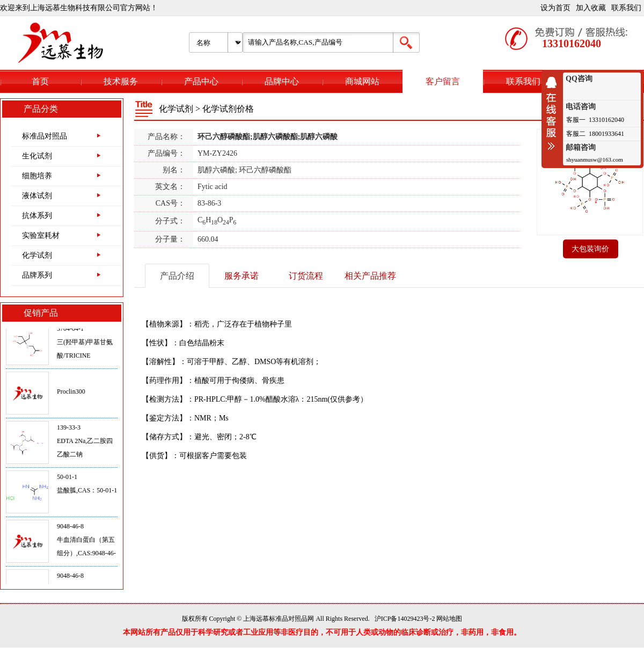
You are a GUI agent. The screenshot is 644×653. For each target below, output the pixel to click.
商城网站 (362, 81)
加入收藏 (591, 8)
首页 (40, 81)
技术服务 (121, 81)
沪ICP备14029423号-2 (405, 619)
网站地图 (449, 619)
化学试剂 (37, 255)
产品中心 (201, 81)
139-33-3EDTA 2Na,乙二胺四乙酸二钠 (85, 444)
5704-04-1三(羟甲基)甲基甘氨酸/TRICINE (85, 345)
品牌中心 (282, 81)
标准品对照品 (45, 136)
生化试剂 (37, 156)
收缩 (554, 113)
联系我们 (626, 8)
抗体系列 (37, 216)
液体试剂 (37, 196)
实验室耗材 (41, 235)
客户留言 (443, 81)
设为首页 (555, 8)
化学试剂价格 (228, 109)
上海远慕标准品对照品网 (279, 619)
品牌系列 (37, 275)
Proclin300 (71, 394)
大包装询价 (590, 249)
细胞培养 (37, 176)
